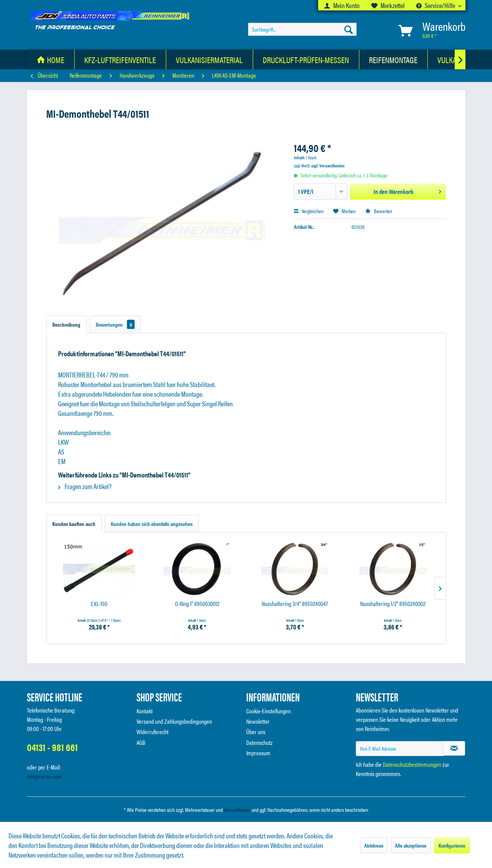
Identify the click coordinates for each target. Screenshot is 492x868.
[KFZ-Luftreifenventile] (120, 59)
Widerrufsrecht (153, 732)
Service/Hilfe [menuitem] (436, 5)
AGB (141, 742)
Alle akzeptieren (411, 845)
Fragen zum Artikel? (85, 486)
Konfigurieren (452, 845)
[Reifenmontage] (393, 59)
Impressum (258, 753)
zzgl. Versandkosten (328, 165)
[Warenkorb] (430, 31)
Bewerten (379, 211)
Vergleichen (309, 211)
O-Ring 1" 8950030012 (197, 604)
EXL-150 (99, 604)
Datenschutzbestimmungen (412, 764)
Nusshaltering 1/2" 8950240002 (393, 604)
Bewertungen (115, 324)
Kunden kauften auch (74, 524)
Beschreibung (66, 324)
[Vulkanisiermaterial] (209, 59)
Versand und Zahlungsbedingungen (174, 721)
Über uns (256, 732)
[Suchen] (349, 29)
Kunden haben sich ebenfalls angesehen (152, 524)
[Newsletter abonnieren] (454, 748)
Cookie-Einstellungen (269, 711)
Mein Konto (342, 5)
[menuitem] (342, 5)
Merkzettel (388, 5)
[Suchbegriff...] (302, 29)
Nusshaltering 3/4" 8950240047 (295, 604)
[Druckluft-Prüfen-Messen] (306, 59)
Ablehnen (374, 845)
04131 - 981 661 (52, 747)
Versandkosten (237, 810)
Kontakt (145, 711)
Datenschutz (259, 742)
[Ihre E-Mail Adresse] (400, 749)
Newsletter (258, 721)
